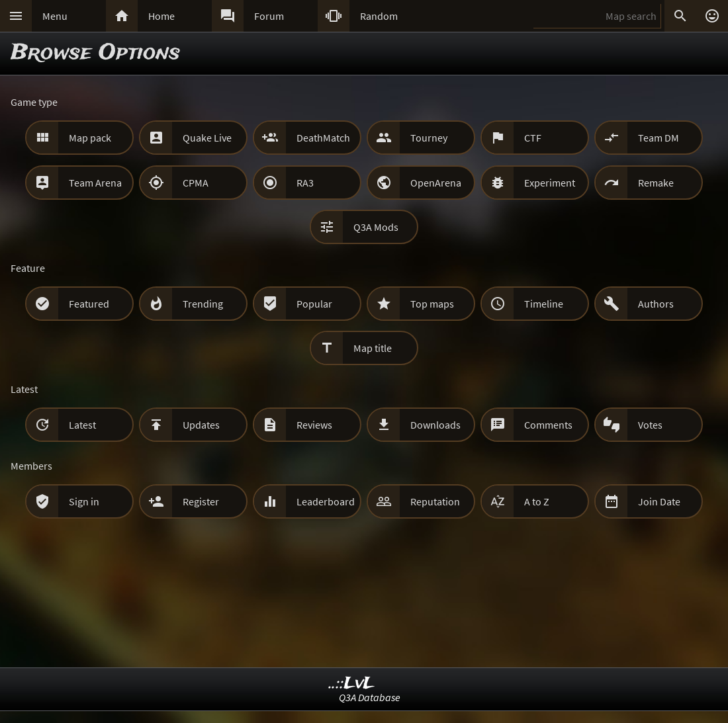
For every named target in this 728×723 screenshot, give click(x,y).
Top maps (432, 304)
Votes (650, 425)
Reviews (314, 425)
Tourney (429, 138)
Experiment (550, 183)
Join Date (659, 501)
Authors (656, 304)
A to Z (537, 501)
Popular (314, 304)
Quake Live (207, 138)
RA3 (305, 183)
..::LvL (352, 684)
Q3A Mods (376, 227)
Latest (82, 425)
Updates (201, 425)
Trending (203, 304)
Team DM (659, 138)
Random (379, 16)
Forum (269, 16)
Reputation (435, 501)
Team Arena (95, 183)
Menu (55, 16)
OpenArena (436, 183)
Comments (548, 425)
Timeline (544, 304)
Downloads (435, 425)
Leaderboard (326, 501)
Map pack (90, 138)
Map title (373, 348)
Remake (656, 183)
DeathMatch (323, 138)
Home (161, 16)
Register (201, 501)
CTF (533, 138)
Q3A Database (370, 697)
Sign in (84, 501)
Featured (89, 304)
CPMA (196, 183)
